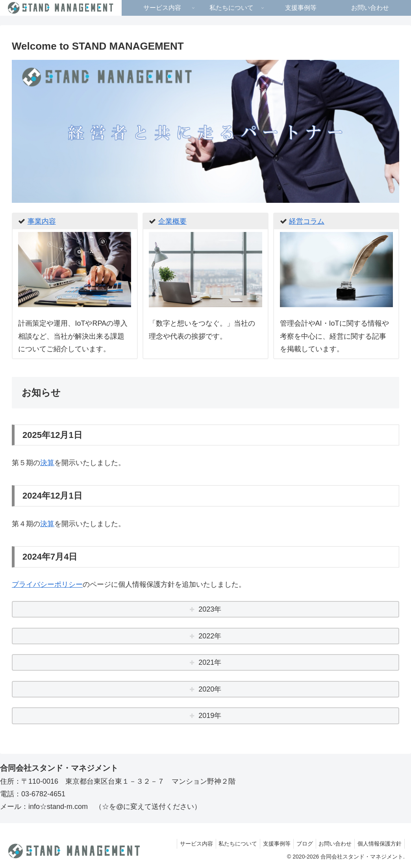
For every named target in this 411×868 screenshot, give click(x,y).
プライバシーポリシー (47, 584)
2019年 (210, 716)
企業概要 (172, 221)
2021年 (210, 662)
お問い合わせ (331, 844)
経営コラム (307, 221)
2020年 (210, 689)
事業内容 (42, 221)
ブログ (298, 844)
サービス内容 (183, 844)
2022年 (210, 636)
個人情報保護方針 (378, 844)
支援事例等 (268, 844)
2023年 (210, 609)
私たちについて (227, 844)
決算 (47, 463)
